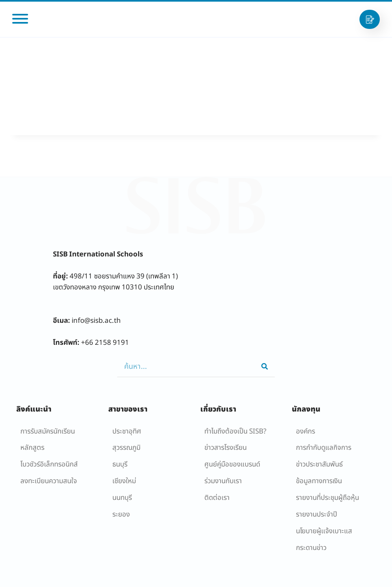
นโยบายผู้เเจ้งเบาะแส (324, 531)
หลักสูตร (32, 448)
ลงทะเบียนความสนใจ (49, 481)
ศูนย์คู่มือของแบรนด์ (232, 464)
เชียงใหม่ (124, 481)
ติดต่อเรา (217, 498)
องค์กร (305, 431)
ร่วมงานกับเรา (223, 481)
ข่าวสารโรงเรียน (226, 448)
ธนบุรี (120, 464)
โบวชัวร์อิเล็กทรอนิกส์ (49, 464)
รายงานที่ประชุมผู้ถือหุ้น (327, 498)
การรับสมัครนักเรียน (48, 431)
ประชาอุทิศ (127, 431)
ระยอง (121, 515)
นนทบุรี (122, 498)
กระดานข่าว (311, 548)
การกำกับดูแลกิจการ (324, 448)
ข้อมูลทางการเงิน (319, 481)
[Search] (265, 367)
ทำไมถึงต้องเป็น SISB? (235, 431)
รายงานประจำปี (316, 515)
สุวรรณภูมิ (126, 448)
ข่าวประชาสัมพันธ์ (319, 464)
